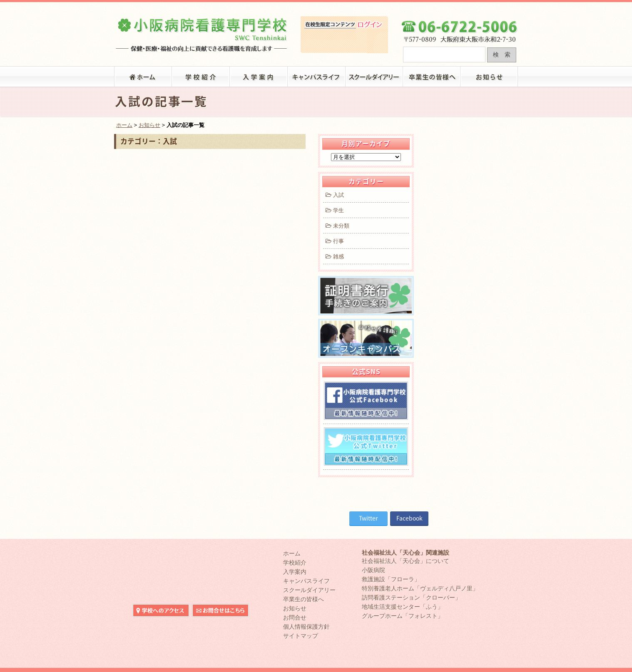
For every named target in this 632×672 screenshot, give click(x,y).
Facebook (409, 518)
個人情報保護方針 (306, 627)
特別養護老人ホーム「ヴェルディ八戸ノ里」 (420, 588)
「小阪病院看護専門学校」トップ (143, 77)
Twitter (368, 518)
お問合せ (295, 617)
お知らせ (489, 77)
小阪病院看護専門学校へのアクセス (430, 7)
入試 (334, 195)
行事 (334, 241)
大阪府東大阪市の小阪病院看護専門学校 (202, 32)
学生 (334, 210)
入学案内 (259, 77)
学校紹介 (201, 77)
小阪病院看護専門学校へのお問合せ (489, 7)
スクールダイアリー (374, 77)
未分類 (337, 226)
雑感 (334, 257)
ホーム (124, 125)
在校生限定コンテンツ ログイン (344, 41)
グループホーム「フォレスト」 (403, 616)
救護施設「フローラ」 (391, 579)
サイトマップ (301, 636)
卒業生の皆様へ (432, 77)
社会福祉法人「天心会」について (406, 561)
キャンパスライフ (317, 77)
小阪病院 (373, 570)
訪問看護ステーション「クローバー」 (411, 598)
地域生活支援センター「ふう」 (403, 607)
